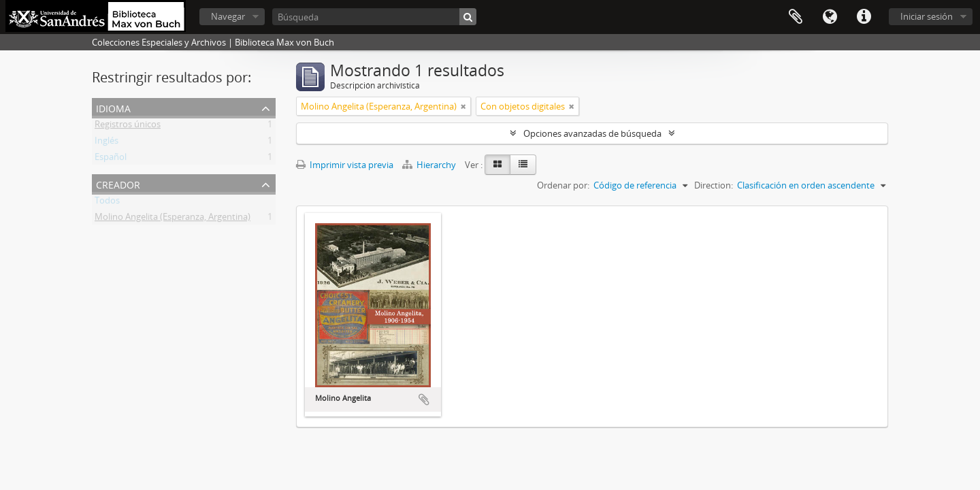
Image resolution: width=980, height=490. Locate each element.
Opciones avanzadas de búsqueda (592, 133)
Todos (107, 203)
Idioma (830, 17)
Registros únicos (128, 127)
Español (111, 159)
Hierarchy (430, 165)
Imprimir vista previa (345, 165)
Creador (118, 183)
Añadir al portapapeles (424, 399)
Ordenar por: (563, 185)
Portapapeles (796, 17)
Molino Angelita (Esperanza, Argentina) (173, 219)
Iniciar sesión (927, 16)
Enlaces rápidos (864, 17)
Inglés (107, 143)
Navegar (228, 16)
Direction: (714, 185)
